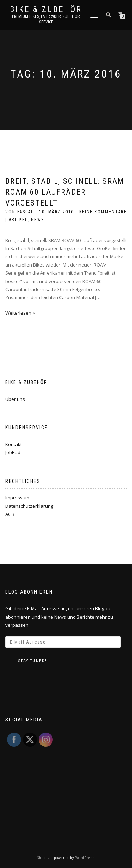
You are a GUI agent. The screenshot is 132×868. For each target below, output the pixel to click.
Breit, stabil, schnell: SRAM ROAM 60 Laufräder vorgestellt (65, 192)
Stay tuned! (33, 661)
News (37, 220)
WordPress (84, 858)
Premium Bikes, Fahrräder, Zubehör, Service (46, 19)
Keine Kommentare (103, 212)
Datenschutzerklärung (29, 506)
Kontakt (14, 444)
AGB (10, 514)
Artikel (18, 220)
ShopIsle (46, 858)
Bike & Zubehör (46, 9)
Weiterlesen (18, 313)
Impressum (17, 498)
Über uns (15, 399)
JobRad (13, 452)
